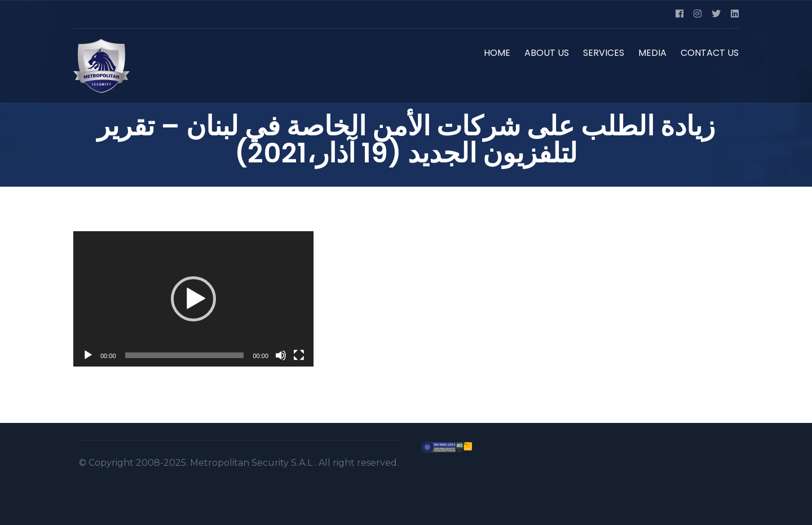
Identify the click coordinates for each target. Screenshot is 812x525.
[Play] (88, 355)
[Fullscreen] (299, 355)
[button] (193, 299)
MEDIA (652, 53)
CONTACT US (710, 53)
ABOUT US (547, 53)
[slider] (185, 355)
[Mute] (281, 355)
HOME (497, 53)
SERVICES (604, 53)
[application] (193, 299)
